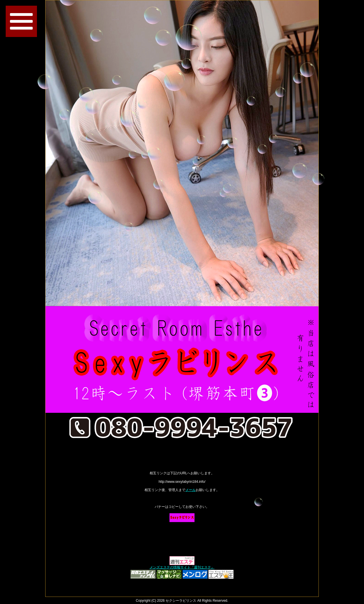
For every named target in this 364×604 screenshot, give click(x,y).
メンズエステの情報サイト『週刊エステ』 (182, 567)
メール (191, 490)
